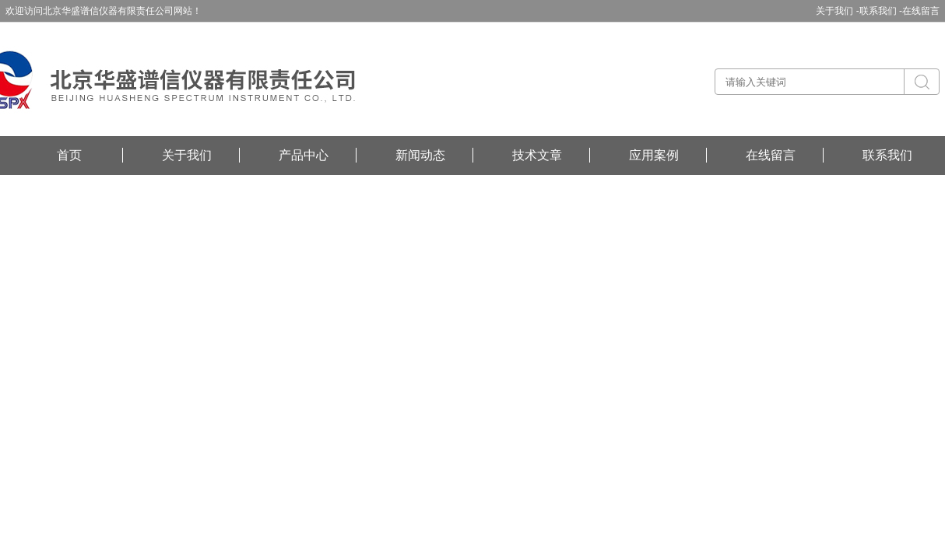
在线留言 (921, 11)
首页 (69, 155)
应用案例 (654, 155)
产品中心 (304, 155)
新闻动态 (420, 155)
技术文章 (537, 155)
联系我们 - (881, 11)
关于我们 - (837, 11)
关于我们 (187, 155)
